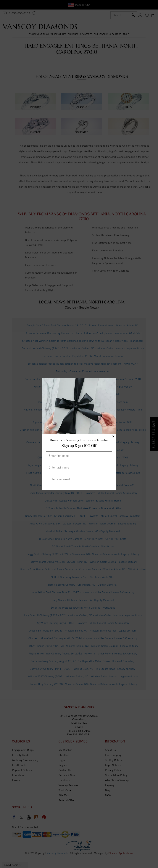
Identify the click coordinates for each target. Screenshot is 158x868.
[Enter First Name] (79, 456)
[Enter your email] (79, 479)
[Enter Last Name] (79, 468)
